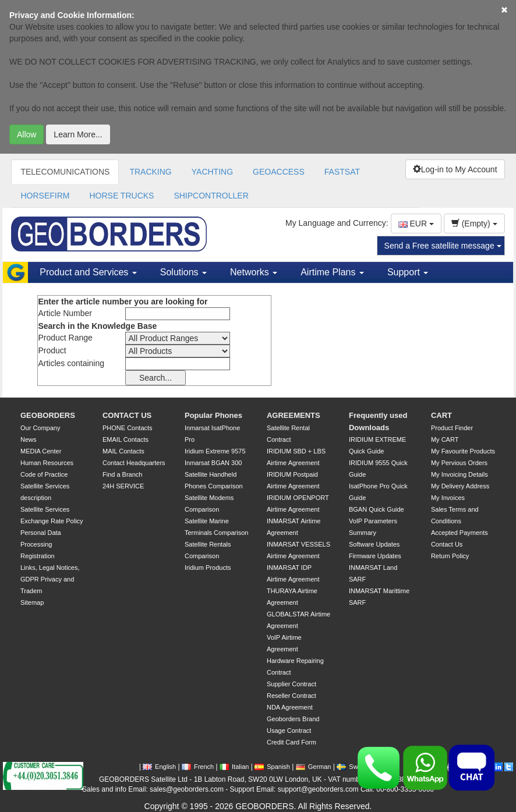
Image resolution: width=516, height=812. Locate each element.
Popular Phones (213, 415)
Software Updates (374, 544)
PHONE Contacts (128, 428)
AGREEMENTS (294, 415)
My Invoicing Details (460, 474)
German (314, 767)
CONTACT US (127, 415)
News (29, 439)
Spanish (272, 767)
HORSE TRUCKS (121, 196)
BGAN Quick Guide (377, 509)
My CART (445, 439)
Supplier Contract (291, 684)
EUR (416, 224)
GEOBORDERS (48, 415)
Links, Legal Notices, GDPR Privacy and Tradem (50, 579)
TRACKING (150, 172)
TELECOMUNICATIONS (65, 172)
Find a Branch (122, 474)
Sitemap (32, 602)
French (198, 767)
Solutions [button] (183, 272)
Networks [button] (254, 272)
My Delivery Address (460, 486)
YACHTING (212, 172)
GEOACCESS (279, 172)
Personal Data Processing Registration (41, 544)
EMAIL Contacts (126, 439)
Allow (26, 134)
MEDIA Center (41, 451)
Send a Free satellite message (443, 246)
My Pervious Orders (459, 463)
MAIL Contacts (123, 451)
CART (441, 415)
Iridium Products (208, 568)
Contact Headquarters (134, 463)
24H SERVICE (123, 486)
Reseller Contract (291, 696)
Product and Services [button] (88, 272)
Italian (234, 767)
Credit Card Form (291, 742)
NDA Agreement (290, 707)
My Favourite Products (463, 451)
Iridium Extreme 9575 (215, 451)
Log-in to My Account (455, 169)
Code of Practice (44, 474)
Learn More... (78, 134)
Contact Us (447, 544)
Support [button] (408, 272)
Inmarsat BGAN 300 (213, 463)
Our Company (40, 428)
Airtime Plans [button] (332, 272)
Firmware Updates (375, 556)
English (159, 767)
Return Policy (450, 556)
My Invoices (448, 498)
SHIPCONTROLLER (211, 196)
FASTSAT (342, 172)
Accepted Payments (460, 533)
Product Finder (452, 428)
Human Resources (47, 463)
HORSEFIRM (45, 196)
